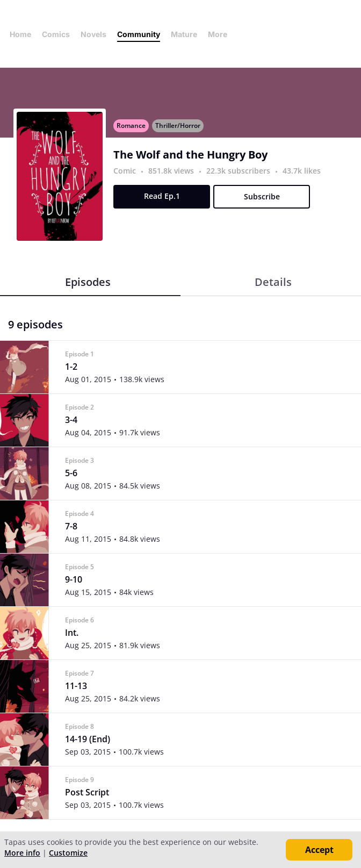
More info (22, 853)
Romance (131, 125)
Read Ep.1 (162, 196)
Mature (184, 34)
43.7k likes (302, 171)
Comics (56, 34)
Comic (125, 171)
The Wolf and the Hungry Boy (190, 155)
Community (139, 34)
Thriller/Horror (178, 125)
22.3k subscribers (239, 171)
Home (20, 34)
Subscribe (262, 196)
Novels (93, 34)
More (221, 34)
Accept (319, 850)
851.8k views (172, 171)
